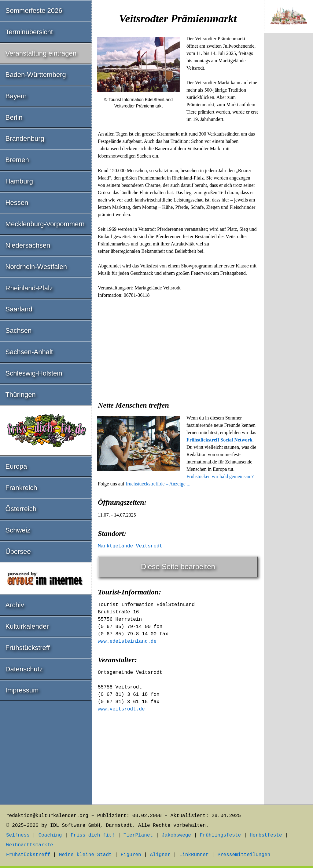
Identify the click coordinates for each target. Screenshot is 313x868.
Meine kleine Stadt (85, 855)
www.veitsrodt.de (121, 709)
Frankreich (21, 488)
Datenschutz (24, 669)
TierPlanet (138, 835)
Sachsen (19, 330)
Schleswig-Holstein (34, 373)
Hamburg (19, 181)
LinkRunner (194, 855)
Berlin (14, 117)
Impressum (22, 690)
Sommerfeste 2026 (34, 11)
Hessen (17, 203)
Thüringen (21, 395)
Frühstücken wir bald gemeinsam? (220, 476)
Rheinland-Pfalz (29, 288)
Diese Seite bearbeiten (178, 567)
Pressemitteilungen (244, 855)
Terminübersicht (29, 32)
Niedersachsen (28, 245)
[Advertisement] (178, 348)
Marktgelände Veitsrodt (130, 546)
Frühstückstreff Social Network (219, 440)
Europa (16, 466)
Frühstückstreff (28, 648)
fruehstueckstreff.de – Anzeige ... (158, 484)
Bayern (16, 96)
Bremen (17, 160)
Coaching (50, 835)
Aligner (160, 855)
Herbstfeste (266, 835)
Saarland (19, 309)
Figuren (131, 855)
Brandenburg (25, 138)
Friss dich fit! (93, 835)
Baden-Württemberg (36, 75)
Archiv (15, 605)
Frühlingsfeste (220, 835)
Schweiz (18, 530)
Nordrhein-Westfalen (36, 267)
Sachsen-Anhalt (29, 352)
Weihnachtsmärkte (30, 845)
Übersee (18, 552)
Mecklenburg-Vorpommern (45, 224)
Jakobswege (176, 835)
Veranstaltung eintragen (41, 53)
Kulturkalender (27, 626)
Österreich (21, 509)
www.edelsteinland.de (127, 641)
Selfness (18, 835)
